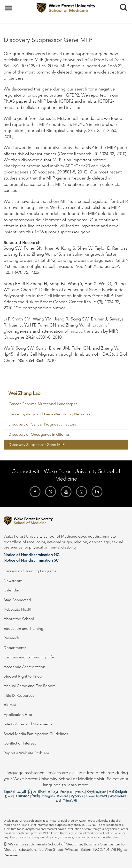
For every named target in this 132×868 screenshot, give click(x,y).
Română (63, 796)
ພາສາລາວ (23, 796)
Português (48, 796)
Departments (15, 648)
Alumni (10, 705)
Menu (9, 6)
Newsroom (13, 581)
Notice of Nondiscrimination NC (31, 555)
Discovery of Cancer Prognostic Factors (42, 424)
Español (9, 792)
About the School (19, 619)
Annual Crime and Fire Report (29, 686)
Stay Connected (17, 600)
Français (66, 792)
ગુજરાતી (79, 792)
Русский (77, 796)
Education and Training (23, 628)
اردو (58, 800)
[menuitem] (66, 393)
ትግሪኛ (103, 796)
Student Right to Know (23, 676)
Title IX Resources (19, 695)
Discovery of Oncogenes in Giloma (39, 434)
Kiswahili (92, 796)
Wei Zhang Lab (24, 393)
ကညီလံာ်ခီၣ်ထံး (118, 792)
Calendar (11, 590)
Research (11, 638)
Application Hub (18, 715)
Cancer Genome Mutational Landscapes (43, 404)
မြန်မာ (32, 792)
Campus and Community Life (29, 657)
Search (122, 5)
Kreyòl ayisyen (97, 792)
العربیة (22, 792)
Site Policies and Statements (28, 724)
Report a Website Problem (26, 753)
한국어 (9, 796)
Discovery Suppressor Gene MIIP (37, 445)
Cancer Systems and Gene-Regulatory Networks (49, 414)
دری (55, 792)
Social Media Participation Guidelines (36, 734)
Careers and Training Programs (30, 571)
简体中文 (44, 792)
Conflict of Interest (20, 743)
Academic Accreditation (24, 667)
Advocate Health (18, 609)
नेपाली (35, 796)
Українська (118, 796)
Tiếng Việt (70, 800)
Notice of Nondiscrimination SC (31, 560)
